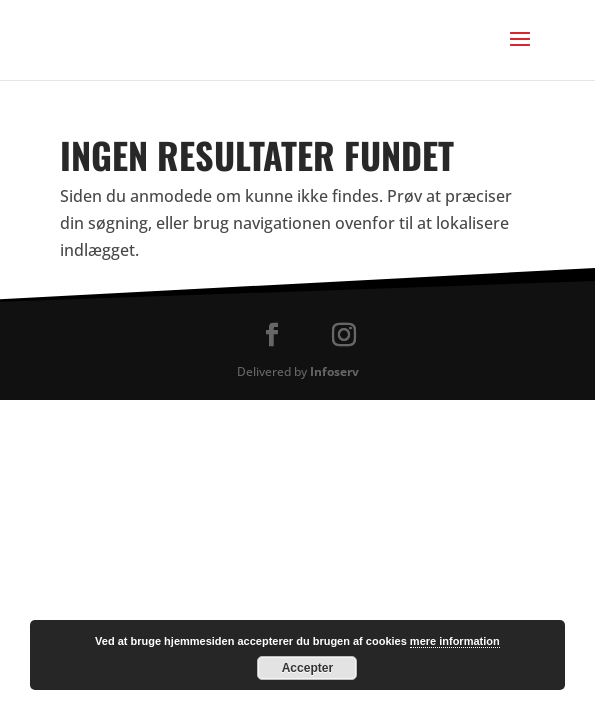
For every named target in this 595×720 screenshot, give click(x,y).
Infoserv (334, 371)
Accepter (307, 668)
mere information (455, 641)
